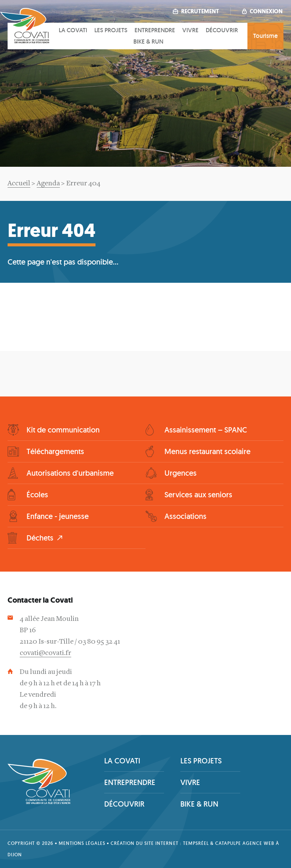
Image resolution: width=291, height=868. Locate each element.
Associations (185, 516)
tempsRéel (196, 843)
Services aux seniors (198, 495)
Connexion (262, 11)
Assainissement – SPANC (206, 430)
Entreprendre (155, 30)
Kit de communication (63, 430)
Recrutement (196, 11)
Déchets (40, 538)
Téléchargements (55, 451)
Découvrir (222, 30)
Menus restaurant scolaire (207, 451)
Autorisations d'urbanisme (70, 473)
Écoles (37, 495)
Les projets (111, 30)
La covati (73, 30)
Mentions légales (82, 843)
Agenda (48, 184)
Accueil (19, 184)
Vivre (190, 30)
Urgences (181, 473)
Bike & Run (148, 42)
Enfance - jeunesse (58, 516)
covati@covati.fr (45, 653)
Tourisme (265, 36)
